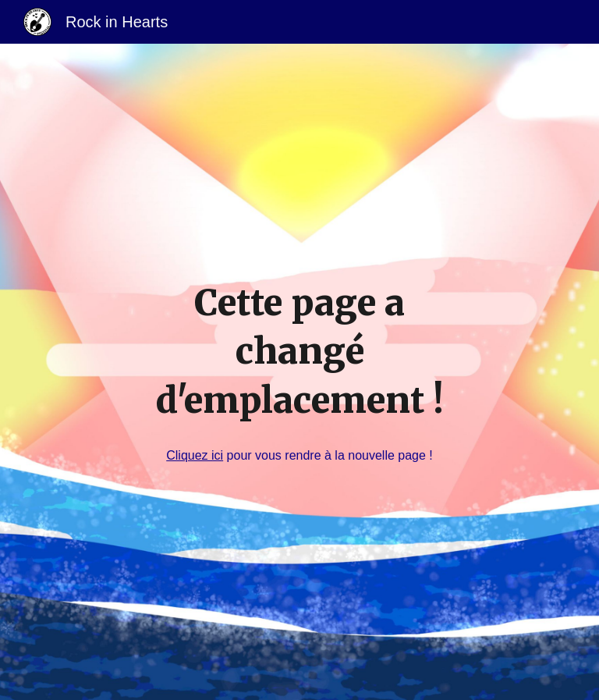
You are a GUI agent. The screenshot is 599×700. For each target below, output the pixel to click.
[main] (299, 352)
